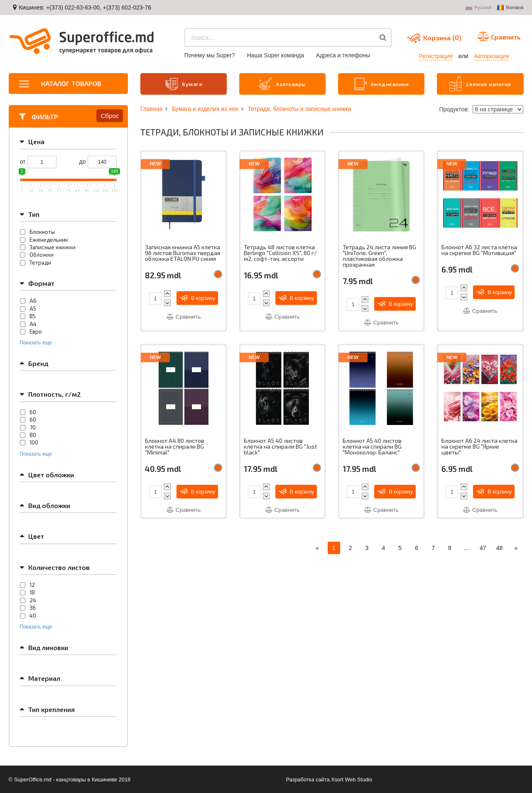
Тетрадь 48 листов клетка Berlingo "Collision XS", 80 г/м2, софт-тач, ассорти (281, 252)
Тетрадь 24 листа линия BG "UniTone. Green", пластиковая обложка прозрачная (380, 255)
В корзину (198, 297)
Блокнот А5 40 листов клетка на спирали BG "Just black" (281, 447)
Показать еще (36, 342)
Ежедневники (382, 83)
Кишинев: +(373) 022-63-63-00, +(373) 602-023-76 (85, 7)
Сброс (110, 115)
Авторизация (492, 56)
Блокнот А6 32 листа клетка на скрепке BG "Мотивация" (479, 249)
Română (510, 8)
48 (500, 549)
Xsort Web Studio (352, 779)
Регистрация (436, 56)
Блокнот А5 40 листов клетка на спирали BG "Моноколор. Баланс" (372, 447)
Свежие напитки (480, 83)
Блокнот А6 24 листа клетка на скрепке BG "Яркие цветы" (480, 447)
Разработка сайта (308, 779)
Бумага (184, 83)
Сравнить (184, 316)
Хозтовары (282, 83)
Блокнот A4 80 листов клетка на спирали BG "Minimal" (175, 447)
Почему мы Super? (210, 55)
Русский (479, 8)
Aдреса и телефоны (343, 55)
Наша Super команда (276, 55)
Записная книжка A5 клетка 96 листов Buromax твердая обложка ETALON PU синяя (183, 252)
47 (483, 549)
